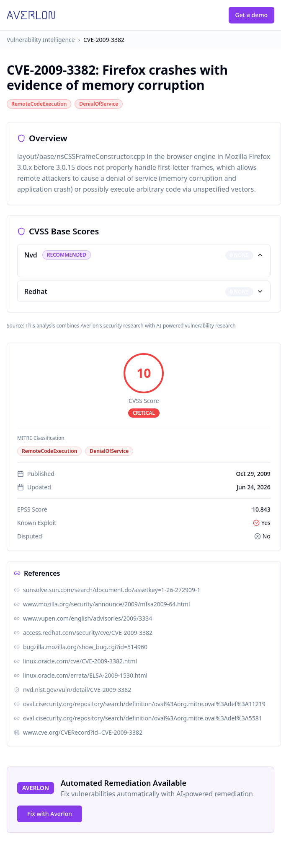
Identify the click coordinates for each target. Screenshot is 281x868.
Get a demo (251, 15)
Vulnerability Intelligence (41, 40)
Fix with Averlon (50, 814)
